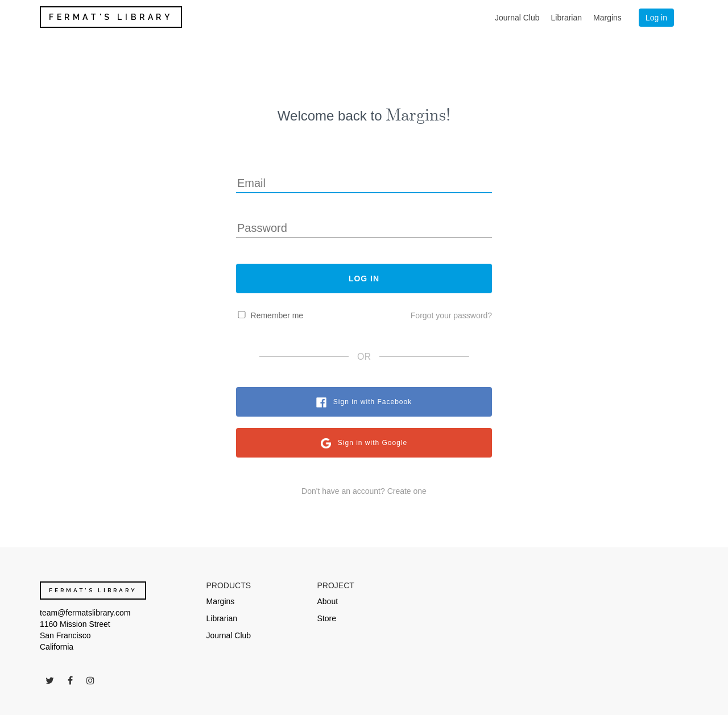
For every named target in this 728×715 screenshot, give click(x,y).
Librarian (566, 18)
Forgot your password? (451, 315)
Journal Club (517, 18)
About (328, 601)
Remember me (277, 315)
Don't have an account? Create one (364, 491)
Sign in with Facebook (373, 402)
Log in (656, 18)
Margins (607, 18)
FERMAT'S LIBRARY (111, 17)
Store (327, 618)
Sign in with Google (373, 443)
